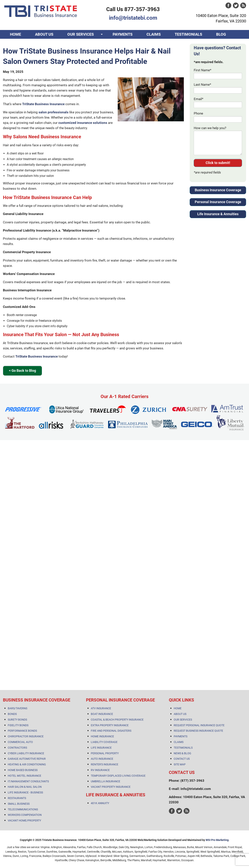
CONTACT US (21, 43)
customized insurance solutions (83, 123)
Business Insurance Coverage (218, 190)
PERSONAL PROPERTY (105, 753)
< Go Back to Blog (22, 371)
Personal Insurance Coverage (218, 202)
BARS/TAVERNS (18, 708)
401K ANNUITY (100, 803)
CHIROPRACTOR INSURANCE (26, 736)
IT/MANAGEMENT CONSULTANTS (28, 781)
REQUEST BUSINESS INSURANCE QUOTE (198, 731)
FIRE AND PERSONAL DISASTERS (111, 731)
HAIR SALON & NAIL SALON (25, 787)
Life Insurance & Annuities (218, 214)
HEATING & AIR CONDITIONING (27, 764)
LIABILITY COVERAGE (104, 742)
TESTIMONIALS (188, 34)
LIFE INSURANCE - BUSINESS (25, 792)
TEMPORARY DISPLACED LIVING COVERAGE (118, 776)
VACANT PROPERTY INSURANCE (111, 787)
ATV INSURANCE (101, 708)
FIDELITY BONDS (18, 725)
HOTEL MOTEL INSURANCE (25, 776)
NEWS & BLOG (182, 753)
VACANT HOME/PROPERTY (24, 820)
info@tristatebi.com (133, 18)
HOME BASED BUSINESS (23, 770)
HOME (15, 34)
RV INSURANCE (100, 770)
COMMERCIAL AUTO (20, 742)
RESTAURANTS (17, 798)
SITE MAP (180, 764)
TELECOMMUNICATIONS (23, 809)
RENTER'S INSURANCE (105, 764)
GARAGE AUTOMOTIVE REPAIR (27, 759)
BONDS (12, 714)
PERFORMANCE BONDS (22, 731)
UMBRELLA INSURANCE (106, 781)
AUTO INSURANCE (102, 759)
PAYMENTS (123, 34)
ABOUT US (44, 34)
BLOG (221, 34)
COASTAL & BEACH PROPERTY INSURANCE (117, 720)
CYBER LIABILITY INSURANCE (26, 753)
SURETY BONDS (17, 720)
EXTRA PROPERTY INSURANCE (110, 725)
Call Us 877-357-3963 (133, 9)
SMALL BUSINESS (19, 804)
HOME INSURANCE (102, 736)
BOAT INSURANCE (102, 714)
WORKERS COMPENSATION (25, 815)
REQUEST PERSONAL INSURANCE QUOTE (199, 725)
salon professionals (53, 112)
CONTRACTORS (17, 748)
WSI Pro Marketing (217, 840)
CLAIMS (154, 34)
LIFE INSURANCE (101, 748)
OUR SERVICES (81, 34)
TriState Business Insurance (43, 104)
